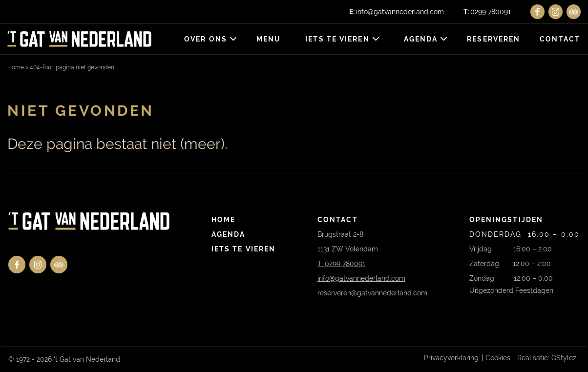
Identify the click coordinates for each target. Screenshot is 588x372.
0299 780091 (487, 12)
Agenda (421, 39)
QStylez (564, 358)
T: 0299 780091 (341, 264)
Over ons (206, 39)
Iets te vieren (337, 39)
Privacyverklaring (451, 358)
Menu (269, 39)
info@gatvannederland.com (397, 12)
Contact (560, 39)
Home (16, 67)
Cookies (498, 358)
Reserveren (493, 39)
